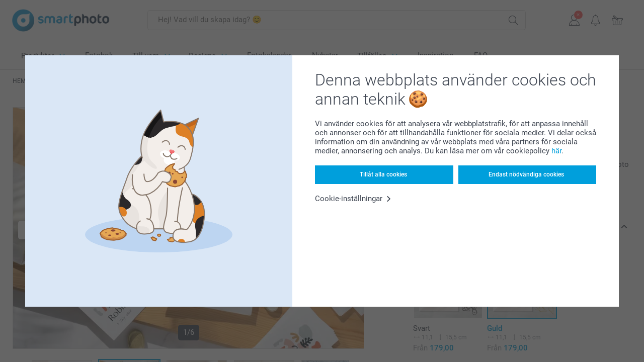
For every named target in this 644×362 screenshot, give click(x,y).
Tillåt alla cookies (383, 174)
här (556, 151)
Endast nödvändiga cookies (526, 174)
